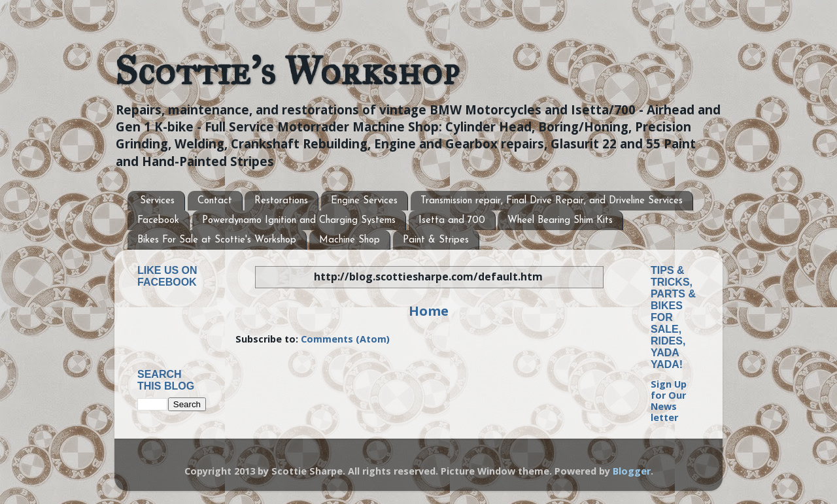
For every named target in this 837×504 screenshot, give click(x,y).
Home (429, 311)
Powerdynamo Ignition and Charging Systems (299, 221)
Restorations (281, 201)
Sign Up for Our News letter (669, 401)
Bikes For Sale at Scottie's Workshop (217, 240)
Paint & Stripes (436, 240)
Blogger (632, 471)
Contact (215, 201)
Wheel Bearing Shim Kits (560, 221)
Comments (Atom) (345, 339)
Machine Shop (350, 240)
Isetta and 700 (452, 221)
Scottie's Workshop (287, 71)
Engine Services (364, 201)
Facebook (158, 221)
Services (157, 201)
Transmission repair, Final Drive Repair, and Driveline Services (552, 201)
